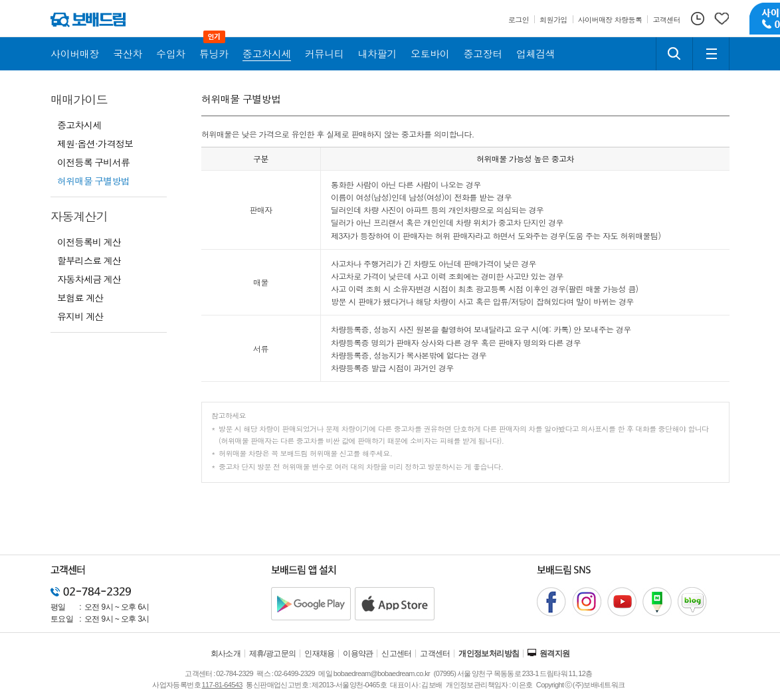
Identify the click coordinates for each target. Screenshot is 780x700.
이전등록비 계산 (89, 242)
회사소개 (226, 654)
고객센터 (435, 654)
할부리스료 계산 (89, 260)
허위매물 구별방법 (93, 181)
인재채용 (320, 654)
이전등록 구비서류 (93, 162)
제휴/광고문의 (273, 654)
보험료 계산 (80, 298)
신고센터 (397, 654)
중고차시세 (79, 125)
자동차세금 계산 (89, 279)
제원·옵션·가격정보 (95, 143)
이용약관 (358, 654)
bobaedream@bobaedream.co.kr (382, 673)
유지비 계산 (80, 316)
